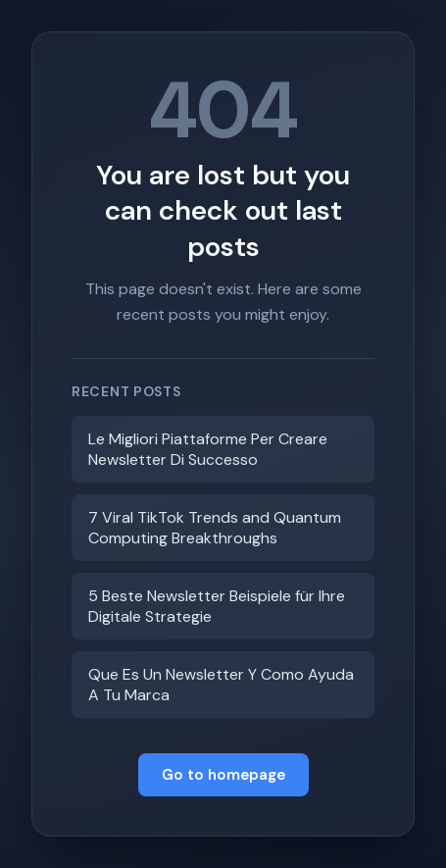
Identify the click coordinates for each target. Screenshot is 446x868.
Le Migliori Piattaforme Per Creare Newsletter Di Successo (208, 449)
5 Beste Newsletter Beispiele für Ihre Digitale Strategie (217, 606)
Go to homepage (223, 775)
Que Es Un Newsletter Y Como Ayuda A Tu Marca (221, 685)
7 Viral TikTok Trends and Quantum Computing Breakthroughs (215, 528)
